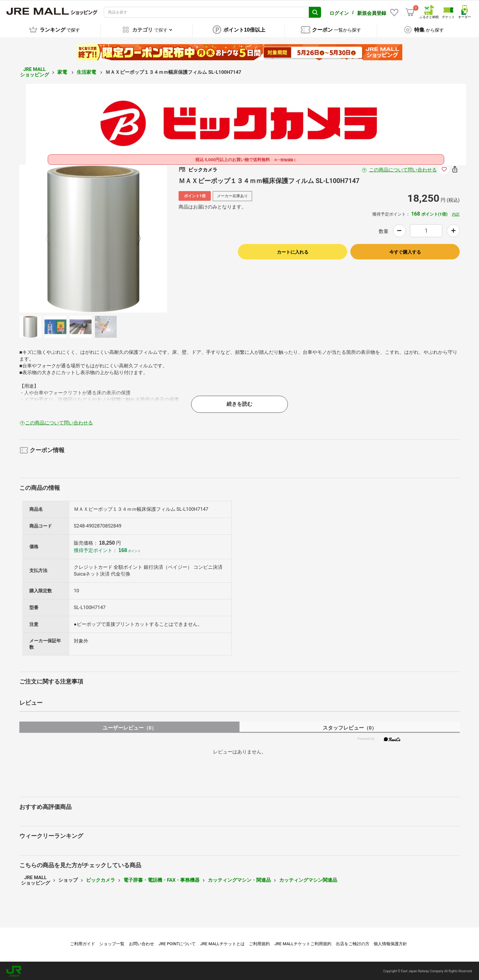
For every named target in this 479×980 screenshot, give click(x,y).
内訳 (456, 213)
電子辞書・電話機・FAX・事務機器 (161, 879)
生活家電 (87, 71)
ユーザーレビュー (129, 727)
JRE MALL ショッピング (34, 71)
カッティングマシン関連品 (308, 879)
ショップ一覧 (112, 943)
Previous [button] (51, 238)
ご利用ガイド (83, 943)
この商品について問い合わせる (403, 169)
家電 (63, 71)
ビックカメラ (101, 879)
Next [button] (135, 238)
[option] (93, 238)
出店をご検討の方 (353, 943)
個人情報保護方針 (390, 943)
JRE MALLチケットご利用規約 (303, 943)
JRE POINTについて (177, 943)
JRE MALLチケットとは (222, 943)
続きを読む (240, 403)
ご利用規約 (259, 943)
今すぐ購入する (405, 251)
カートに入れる (293, 251)
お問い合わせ (142, 943)
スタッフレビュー (350, 727)
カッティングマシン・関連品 (239, 879)
